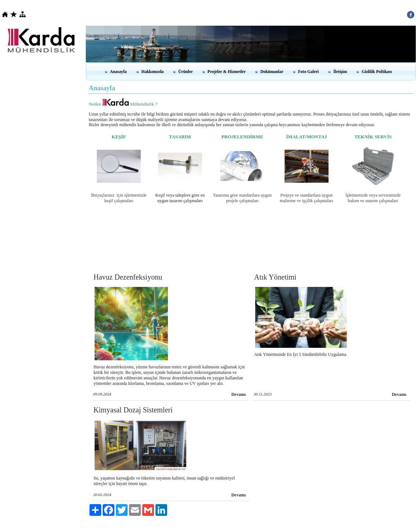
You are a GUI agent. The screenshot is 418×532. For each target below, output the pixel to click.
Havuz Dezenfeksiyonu (128, 277)
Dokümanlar (272, 72)
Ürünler (186, 72)
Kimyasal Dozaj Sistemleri (133, 410)
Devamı (239, 394)
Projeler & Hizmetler (227, 72)
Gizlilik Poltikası (377, 72)
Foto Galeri (309, 72)
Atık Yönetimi (275, 277)
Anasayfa (118, 72)
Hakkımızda (153, 72)
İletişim (340, 72)
